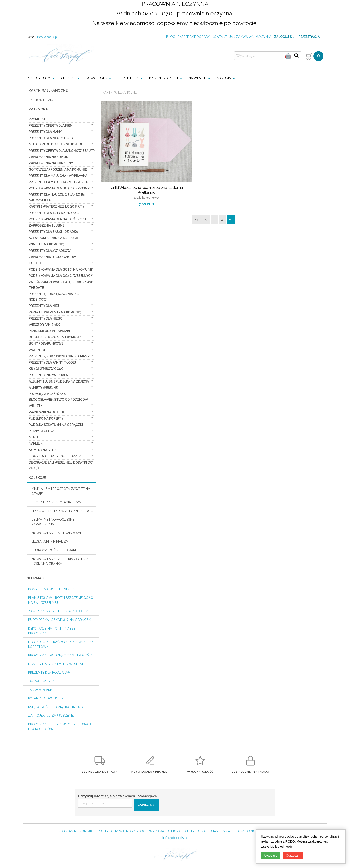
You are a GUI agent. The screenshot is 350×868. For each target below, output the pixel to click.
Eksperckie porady (194, 37)
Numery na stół (43, 450)
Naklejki (36, 443)
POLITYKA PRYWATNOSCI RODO (122, 831)
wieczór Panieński (45, 325)
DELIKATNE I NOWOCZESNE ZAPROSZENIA (53, 522)
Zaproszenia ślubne (47, 225)
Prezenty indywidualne (49, 375)
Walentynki (39, 350)
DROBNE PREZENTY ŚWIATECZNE (57, 502)
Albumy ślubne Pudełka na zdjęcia (59, 381)
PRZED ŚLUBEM (39, 78)
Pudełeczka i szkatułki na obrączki (60, 620)
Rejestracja (309, 37)
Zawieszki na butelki (47, 412)
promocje (37, 119)
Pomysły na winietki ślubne (52, 589)
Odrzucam (293, 856)
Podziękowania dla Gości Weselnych (61, 276)
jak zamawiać (241, 37)
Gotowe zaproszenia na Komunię (58, 169)
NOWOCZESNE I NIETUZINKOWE (57, 533)
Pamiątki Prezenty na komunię (55, 312)
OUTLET (35, 263)
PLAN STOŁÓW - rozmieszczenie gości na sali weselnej (61, 600)
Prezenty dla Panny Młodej (52, 362)
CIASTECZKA (220, 831)
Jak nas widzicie (42, 681)
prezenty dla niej (44, 306)
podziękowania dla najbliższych (57, 219)
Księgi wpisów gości (47, 369)
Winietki (36, 406)
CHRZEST (68, 78)
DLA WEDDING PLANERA (252, 831)
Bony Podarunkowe (46, 343)
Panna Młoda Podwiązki (49, 331)
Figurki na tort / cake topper (55, 456)
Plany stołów (41, 431)
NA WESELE (197, 78)
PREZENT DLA (128, 78)
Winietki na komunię (46, 244)
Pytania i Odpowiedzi (46, 698)
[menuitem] (42, 78)
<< (197, 220)
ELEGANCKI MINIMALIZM (50, 541)
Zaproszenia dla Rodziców (52, 257)
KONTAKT (87, 831)
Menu (33, 437)
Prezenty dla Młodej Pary (51, 138)
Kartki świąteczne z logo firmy (57, 206)
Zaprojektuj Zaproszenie (51, 715)
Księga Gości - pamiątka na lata (56, 707)
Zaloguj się (284, 37)
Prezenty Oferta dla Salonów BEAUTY (62, 151)
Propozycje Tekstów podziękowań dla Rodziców (59, 727)
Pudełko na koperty (46, 418)
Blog (171, 37)
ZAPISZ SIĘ (146, 805)
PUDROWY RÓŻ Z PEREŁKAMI (54, 550)
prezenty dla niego (46, 318)
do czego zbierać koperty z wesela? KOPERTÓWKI (61, 644)
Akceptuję (270, 856)
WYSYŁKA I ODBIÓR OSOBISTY (172, 831)
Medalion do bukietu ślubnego (56, 144)
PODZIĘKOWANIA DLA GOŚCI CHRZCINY (59, 188)
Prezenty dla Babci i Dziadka (53, 232)
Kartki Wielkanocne (120, 92)
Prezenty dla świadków (50, 251)
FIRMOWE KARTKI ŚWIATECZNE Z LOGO (62, 511)
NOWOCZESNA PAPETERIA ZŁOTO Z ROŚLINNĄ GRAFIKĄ (60, 561)
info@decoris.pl (48, 37)
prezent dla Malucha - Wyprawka (58, 176)
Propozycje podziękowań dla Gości (60, 655)
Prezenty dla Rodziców (49, 672)
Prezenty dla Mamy (45, 132)
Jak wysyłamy (41, 690)
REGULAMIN (67, 831)
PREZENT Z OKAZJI (164, 78)
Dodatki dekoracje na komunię (55, 337)
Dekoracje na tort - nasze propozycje (52, 631)
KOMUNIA (224, 78)
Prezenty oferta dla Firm (51, 125)
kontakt (220, 37)
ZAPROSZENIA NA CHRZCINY (51, 163)
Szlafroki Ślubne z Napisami (53, 238)
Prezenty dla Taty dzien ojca (54, 213)
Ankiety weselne (43, 388)
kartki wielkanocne (45, 100)
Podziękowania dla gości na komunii (60, 269)
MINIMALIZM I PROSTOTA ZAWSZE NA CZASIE (61, 491)
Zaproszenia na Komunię (50, 157)
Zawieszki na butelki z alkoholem (58, 611)
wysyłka (264, 37)
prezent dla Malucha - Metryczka (58, 182)
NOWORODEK (96, 78)
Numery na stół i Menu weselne (56, 664)
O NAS (203, 831)
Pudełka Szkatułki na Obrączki (56, 425)
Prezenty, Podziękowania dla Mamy (59, 356)
